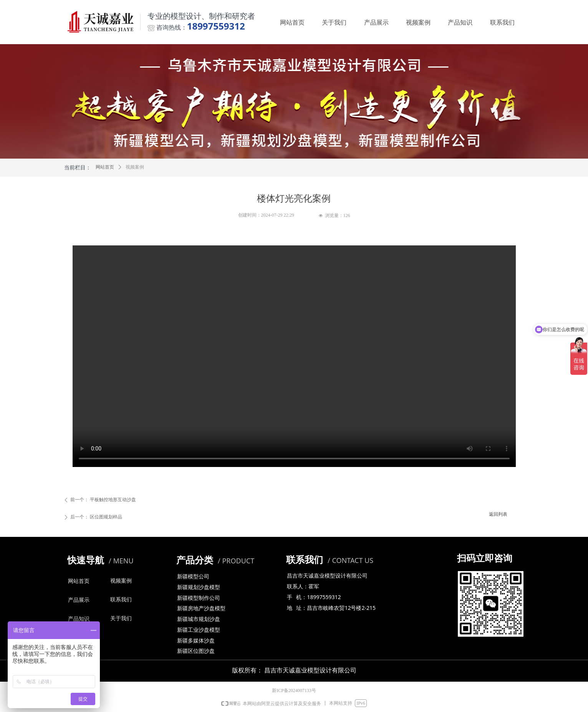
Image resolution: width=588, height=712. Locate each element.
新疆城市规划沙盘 (199, 619)
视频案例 (135, 167)
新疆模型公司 (193, 577)
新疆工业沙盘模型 (199, 630)
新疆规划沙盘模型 (199, 587)
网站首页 (105, 167)
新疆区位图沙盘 (196, 651)
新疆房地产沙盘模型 (201, 609)
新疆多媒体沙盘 (196, 641)
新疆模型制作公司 (199, 598)
